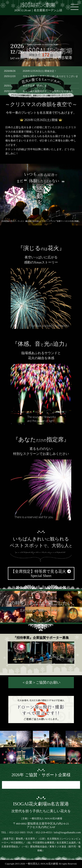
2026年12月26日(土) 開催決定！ (40, 71)
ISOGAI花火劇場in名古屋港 (41, 804)
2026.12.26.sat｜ (38, 10)
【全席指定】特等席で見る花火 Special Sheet (41, 574)
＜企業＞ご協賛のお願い (41, 682)
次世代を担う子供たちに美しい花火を (41, 811)
